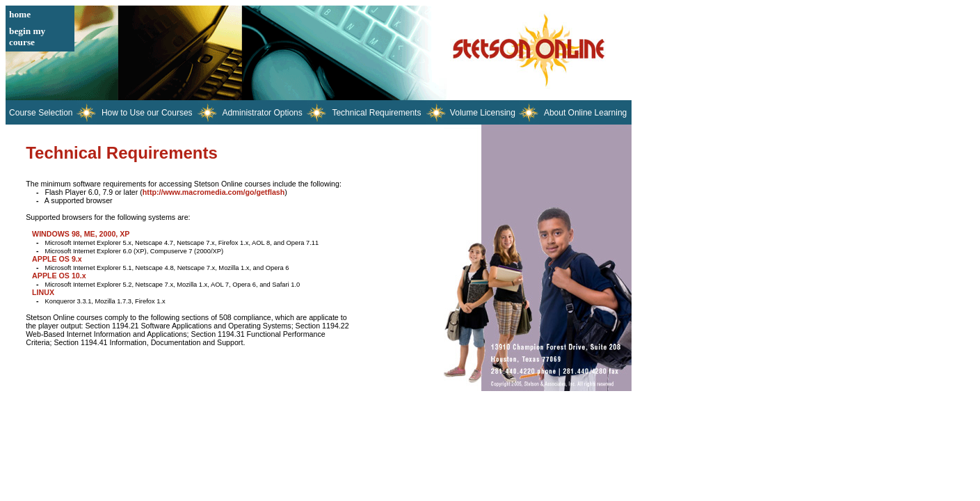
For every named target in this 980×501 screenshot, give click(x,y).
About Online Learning (585, 113)
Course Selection (41, 113)
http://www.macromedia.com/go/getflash (214, 192)
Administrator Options (262, 113)
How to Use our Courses (147, 113)
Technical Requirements (376, 113)
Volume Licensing (483, 113)
